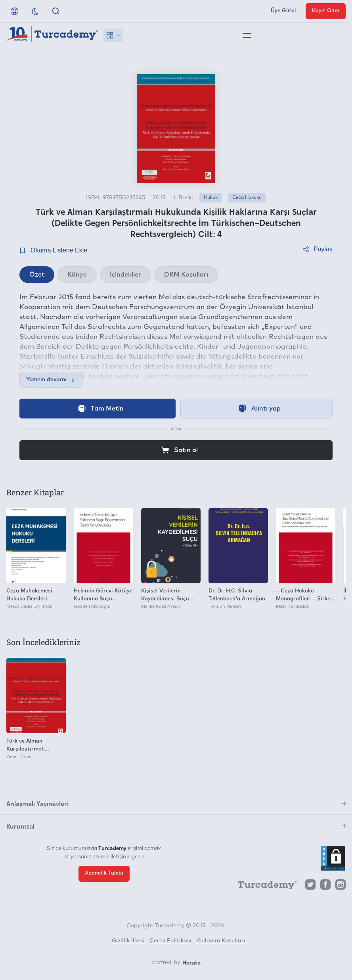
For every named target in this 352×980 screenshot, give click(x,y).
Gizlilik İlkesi (128, 941)
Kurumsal (20, 826)
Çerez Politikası (170, 941)
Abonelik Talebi (104, 873)
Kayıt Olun (326, 11)
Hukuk (211, 198)
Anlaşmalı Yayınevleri (37, 803)
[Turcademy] (264, 886)
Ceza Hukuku (247, 198)
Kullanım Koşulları (221, 941)
